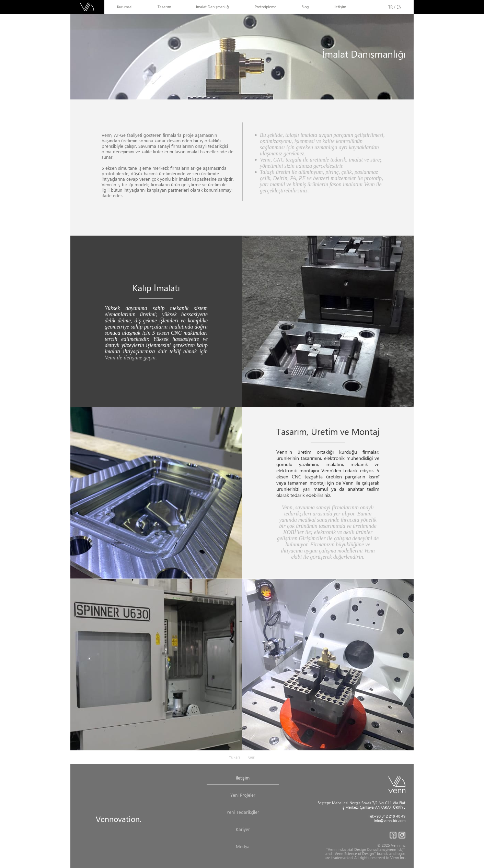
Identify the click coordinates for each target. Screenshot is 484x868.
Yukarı (234, 757)
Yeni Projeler (243, 795)
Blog (305, 7)
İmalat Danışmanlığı (213, 7)
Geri (252, 757)
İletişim (340, 7)
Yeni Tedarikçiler (243, 812)
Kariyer (243, 829)
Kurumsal (125, 7)
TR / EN (395, 7)
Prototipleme (266, 7)
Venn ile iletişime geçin (130, 358)
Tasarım (164, 7)
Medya (243, 846)
